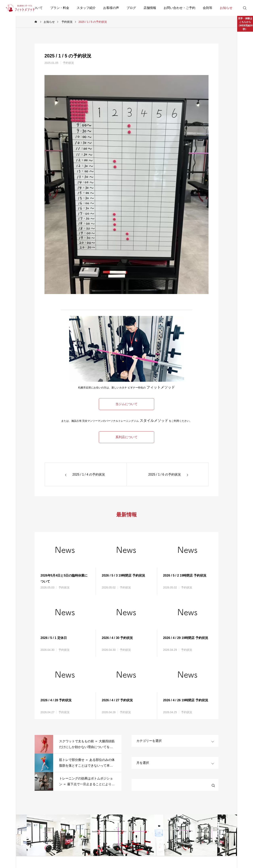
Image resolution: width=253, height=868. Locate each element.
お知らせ (226, 8)
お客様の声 (111, 8)
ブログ (131, 8)
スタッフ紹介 (86, 8)
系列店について (126, 437)
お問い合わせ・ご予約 (179, 8)
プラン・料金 (60, 8)
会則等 (208, 8)
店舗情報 (150, 8)
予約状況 (68, 63)
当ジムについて (126, 404)
